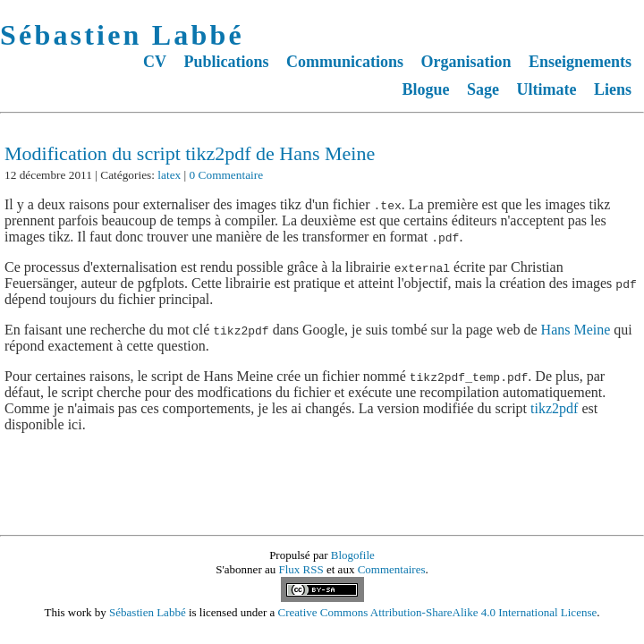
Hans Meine (576, 330)
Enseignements (580, 62)
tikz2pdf (554, 408)
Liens (613, 89)
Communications (345, 62)
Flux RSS (301, 569)
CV (155, 62)
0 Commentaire (227, 175)
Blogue (425, 89)
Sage (483, 89)
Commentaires (392, 569)
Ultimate (547, 89)
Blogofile (353, 555)
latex (169, 175)
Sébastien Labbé (122, 35)
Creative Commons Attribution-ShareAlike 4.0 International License (438, 612)
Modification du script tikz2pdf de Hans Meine (190, 153)
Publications (226, 62)
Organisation (466, 62)
